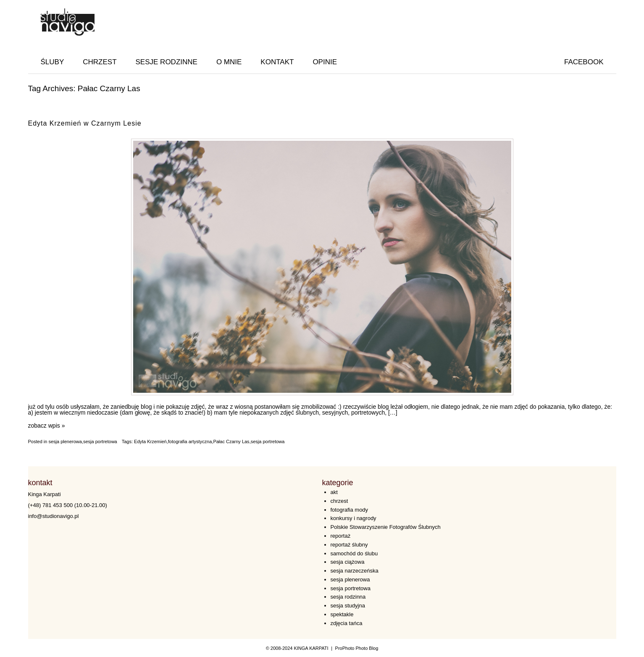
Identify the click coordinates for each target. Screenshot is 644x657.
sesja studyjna (348, 606)
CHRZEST (100, 62)
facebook (584, 62)
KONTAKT (277, 62)
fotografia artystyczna (190, 442)
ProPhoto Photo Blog (357, 648)
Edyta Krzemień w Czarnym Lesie (85, 123)
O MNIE (229, 62)
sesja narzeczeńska (355, 571)
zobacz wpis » (47, 426)
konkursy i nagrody (354, 518)
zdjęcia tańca (347, 623)
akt (334, 492)
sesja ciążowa (348, 562)
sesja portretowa (100, 442)
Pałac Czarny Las (231, 442)
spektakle (342, 614)
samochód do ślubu (354, 553)
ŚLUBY (53, 62)
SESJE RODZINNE (167, 62)
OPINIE (325, 62)
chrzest (339, 501)
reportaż (341, 536)
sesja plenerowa (65, 442)
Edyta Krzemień (150, 442)
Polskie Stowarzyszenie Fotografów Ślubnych (386, 527)
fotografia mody (350, 510)
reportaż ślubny (349, 545)
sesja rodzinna (348, 597)
